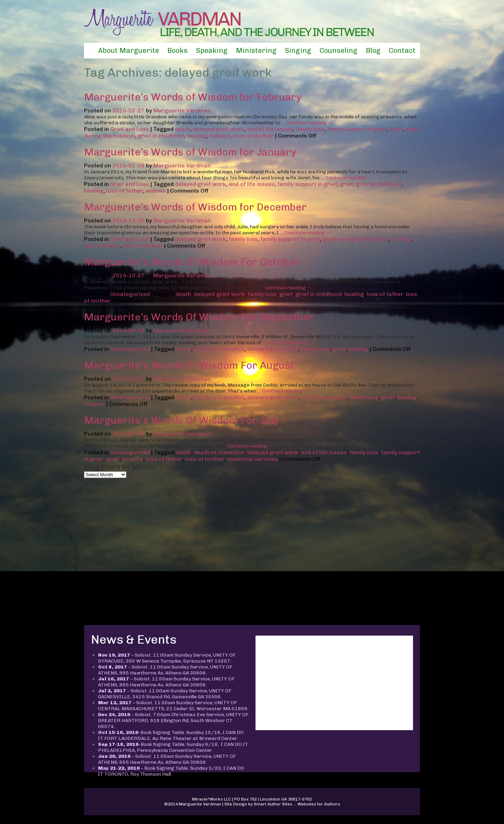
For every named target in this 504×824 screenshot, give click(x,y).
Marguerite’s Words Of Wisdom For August (189, 365)
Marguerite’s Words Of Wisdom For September (199, 317)
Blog (373, 50)
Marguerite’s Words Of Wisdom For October (192, 262)
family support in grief (357, 129)
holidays (220, 136)
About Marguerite (128, 50)
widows (156, 191)
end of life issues (270, 129)
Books (177, 50)
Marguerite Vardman (182, 110)
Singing (298, 50)
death (183, 129)
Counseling (338, 50)
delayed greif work (219, 129)
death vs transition (219, 349)
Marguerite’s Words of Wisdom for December (195, 207)
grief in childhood (161, 136)
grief (396, 129)
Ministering (256, 50)
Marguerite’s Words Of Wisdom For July (181, 420)
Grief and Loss (130, 129)
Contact (402, 50)
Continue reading (310, 123)
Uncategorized (130, 294)
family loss (310, 129)
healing (197, 136)
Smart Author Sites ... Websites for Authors (297, 804)
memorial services (253, 459)
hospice (94, 404)
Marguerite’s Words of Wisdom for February (193, 97)
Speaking (212, 50)
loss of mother (254, 136)
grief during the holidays (356, 239)
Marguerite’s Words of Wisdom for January (190, 152)
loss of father (125, 191)
